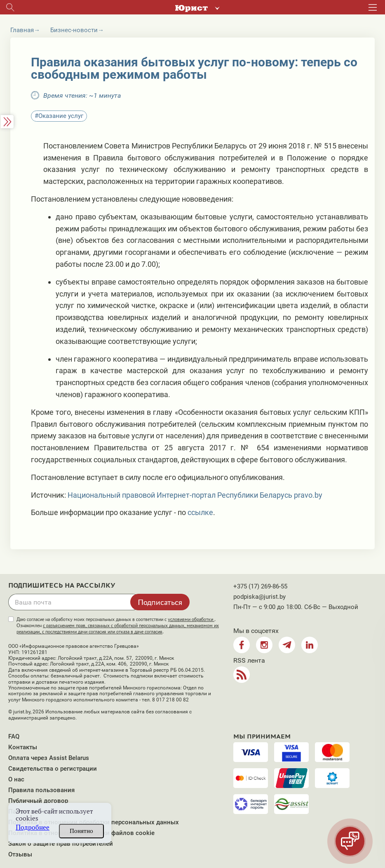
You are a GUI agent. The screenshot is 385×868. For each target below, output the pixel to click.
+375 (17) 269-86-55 (260, 586)
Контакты (23, 747)
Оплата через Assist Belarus (49, 758)
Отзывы (20, 854)
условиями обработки (191, 619)
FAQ (14, 736)
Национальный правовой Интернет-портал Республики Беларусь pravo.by (195, 495)
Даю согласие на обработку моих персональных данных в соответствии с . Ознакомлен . (118, 626)
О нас (16, 779)
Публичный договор (38, 801)
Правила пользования (41, 790)
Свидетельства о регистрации (53, 769)
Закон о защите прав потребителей (61, 844)
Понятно (81, 831)
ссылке (200, 512)
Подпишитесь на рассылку (62, 586)
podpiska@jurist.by (259, 597)
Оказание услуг (61, 116)
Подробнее (33, 827)
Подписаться (160, 602)
